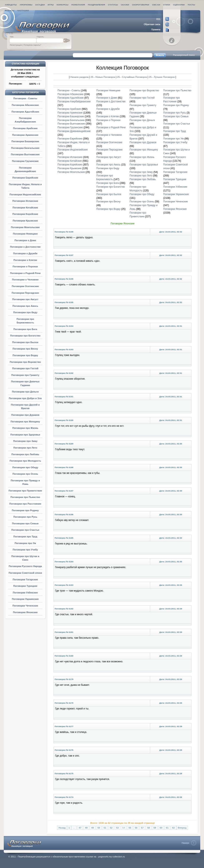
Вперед (182, 828)
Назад (62, 828)
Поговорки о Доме (25, 240)
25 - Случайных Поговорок (132, 77)
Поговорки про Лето (25, 448)
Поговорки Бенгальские (25, 148)
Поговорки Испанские (25, 201)
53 (118, 828)
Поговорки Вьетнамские (25, 154)
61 (167, 828)
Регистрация (16, 45)
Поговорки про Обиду (25, 467)
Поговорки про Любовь (25, 454)
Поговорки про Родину (25, 510)
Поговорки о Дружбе (25, 253)
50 (99, 828)
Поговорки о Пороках (25, 267)
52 (111, 828)
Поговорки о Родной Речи (25, 273)
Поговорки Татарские (25, 579)
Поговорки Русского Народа (25, 566)
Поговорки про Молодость (25, 461)
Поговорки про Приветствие (25, 491)
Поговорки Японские (25, 612)
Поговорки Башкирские (25, 141)
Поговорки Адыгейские (25, 112)
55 (130, 828)
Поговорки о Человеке (25, 280)
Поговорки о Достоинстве (25, 247)
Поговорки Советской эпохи (25, 573)
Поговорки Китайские (25, 208)
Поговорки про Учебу (25, 550)
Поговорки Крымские (25, 221)
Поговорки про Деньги (25, 392)
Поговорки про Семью (25, 523)
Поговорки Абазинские (25, 105)
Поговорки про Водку (25, 355)
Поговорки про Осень (25, 474)
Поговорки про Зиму (25, 441)
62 (174, 828)
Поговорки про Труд (25, 537)
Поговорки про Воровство (25, 362)
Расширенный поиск (184, 55)
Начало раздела (80, 77)
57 (142, 828)
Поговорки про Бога (25, 329)
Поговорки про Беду (25, 312)
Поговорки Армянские (25, 135)
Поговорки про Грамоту (25, 375)
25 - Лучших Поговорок (162, 77)
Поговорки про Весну (25, 349)
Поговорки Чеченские (25, 606)
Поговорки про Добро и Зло (25, 398)
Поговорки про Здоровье (25, 435)
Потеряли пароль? (32, 45)
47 (80, 828)
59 (155, 828)
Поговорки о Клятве (25, 260)
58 (149, 828)
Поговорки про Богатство (25, 336)
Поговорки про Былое (25, 342)
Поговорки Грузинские (25, 161)
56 (136, 828)
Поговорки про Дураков (25, 415)
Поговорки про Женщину (25, 422)
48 (86, 828)
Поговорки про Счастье (25, 530)
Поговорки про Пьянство (25, 497)
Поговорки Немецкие (25, 234)
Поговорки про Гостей (25, 368)
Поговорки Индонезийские (25, 194)
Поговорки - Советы (25, 98)
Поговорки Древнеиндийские (74, 131)
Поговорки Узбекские (25, 593)
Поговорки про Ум (25, 543)
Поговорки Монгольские (25, 227)
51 (105, 828)
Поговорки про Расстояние (25, 504)
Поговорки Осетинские (25, 286)
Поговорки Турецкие (25, 586)
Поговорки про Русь (25, 517)
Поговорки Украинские (25, 599)
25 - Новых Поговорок (103, 77)
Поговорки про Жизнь (25, 428)
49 (93, 828)
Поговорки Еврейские (25, 178)
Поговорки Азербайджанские (74, 101)
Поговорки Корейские (25, 214)
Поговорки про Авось (25, 306)
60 (161, 828)
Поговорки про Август (25, 299)
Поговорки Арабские (25, 128)
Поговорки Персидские (25, 293)
